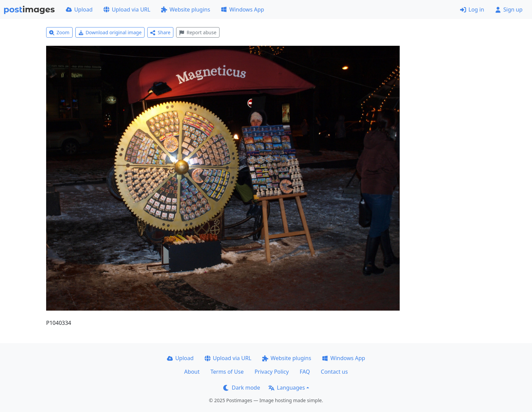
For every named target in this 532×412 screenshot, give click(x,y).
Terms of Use (227, 372)
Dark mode (242, 388)
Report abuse (198, 32)
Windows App (242, 9)
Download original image (110, 32)
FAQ (305, 372)
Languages (287, 388)
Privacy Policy (272, 372)
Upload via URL (127, 9)
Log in (472, 9)
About (192, 372)
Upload (79, 9)
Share (160, 32)
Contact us (335, 372)
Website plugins (186, 9)
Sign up (509, 9)
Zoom (59, 32)
